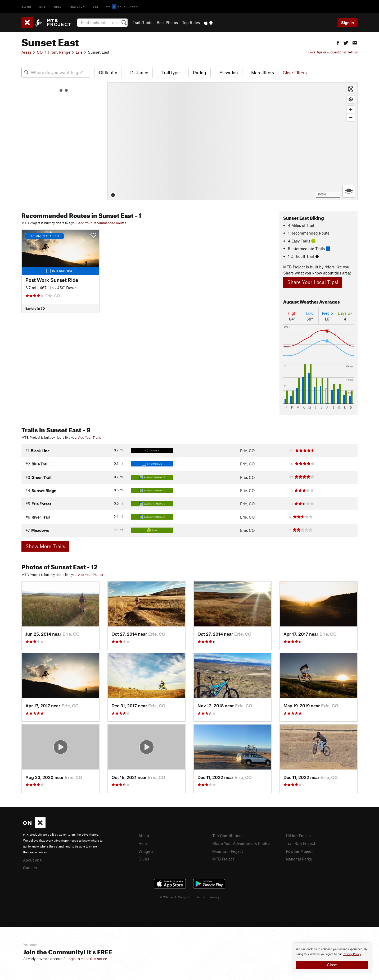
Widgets (146, 851)
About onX (33, 860)
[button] (338, 42)
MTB (43, 6)
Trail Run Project (301, 843)
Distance (139, 72)
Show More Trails (45, 546)
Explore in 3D (35, 308)
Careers (30, 868)
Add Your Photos (91, 575)
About (144, 836)
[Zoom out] (351, 117)
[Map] (233, 141)
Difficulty (108, 72)
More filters (263, 72)
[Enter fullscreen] (351, 89)
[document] (332, 958)
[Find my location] (351, 99)
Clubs (144, 859)
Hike (58, 6)
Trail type (171, 72)
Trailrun (77, 6)
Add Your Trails (89, 437)
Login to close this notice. (87, 959)
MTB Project (223, 859)
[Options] (349, 191)
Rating (200, 72)
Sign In (348, 22)
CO (40, 52)
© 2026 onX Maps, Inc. (176, 897)
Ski (96, 6)
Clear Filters (295, 72)
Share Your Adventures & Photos (241, 843)
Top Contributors (227, 836)
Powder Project (299, 851)
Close (332, 965)
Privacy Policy (352, 954)
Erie (79, 52)
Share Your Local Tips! (313, 282)
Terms (201, 897)
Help (143, 843)
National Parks (299, 859)
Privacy (214, 897)
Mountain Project (228, 851)
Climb (26, 6)
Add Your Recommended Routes (102, 223)
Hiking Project (298, 836)
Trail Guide (143, 22)
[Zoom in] (351, 110)
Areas (26, 52)
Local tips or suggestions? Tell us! (333, 52)
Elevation (229, 72)
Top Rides (191, 22)
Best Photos (167, 22)
